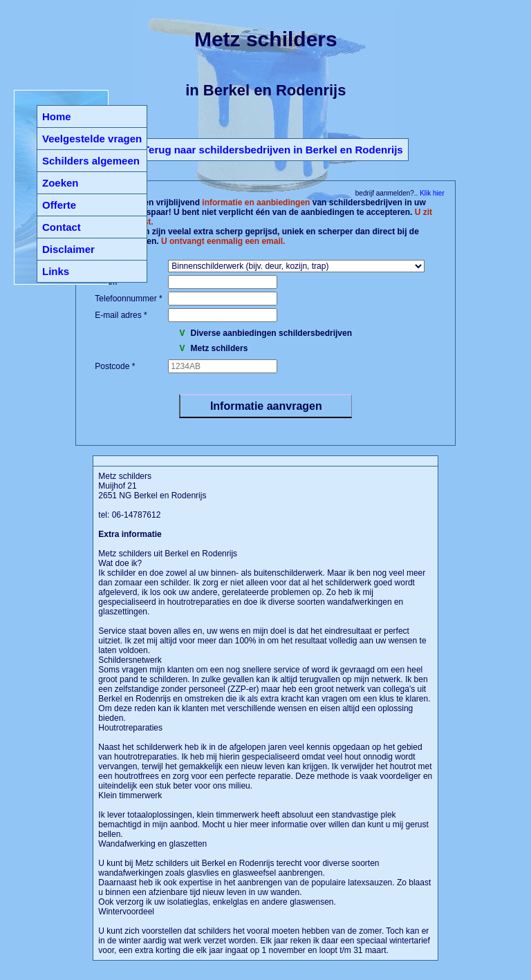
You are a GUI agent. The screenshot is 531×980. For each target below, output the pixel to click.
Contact (62, 227)
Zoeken (60, 183)
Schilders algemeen (91, 161)
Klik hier (431, 193)
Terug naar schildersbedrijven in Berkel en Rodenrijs (273, 150)
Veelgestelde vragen (92, 139)
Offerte (59, 205)
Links (56, 271)
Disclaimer (68, 249)
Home (57, 116)
